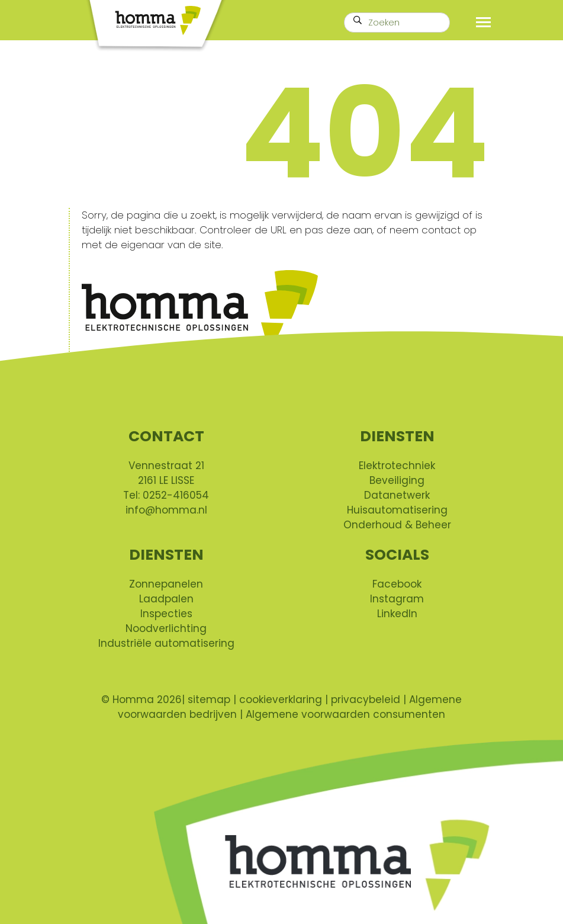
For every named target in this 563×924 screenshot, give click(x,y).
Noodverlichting (166, 628)
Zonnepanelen (166, 584)
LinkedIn (397, 614)
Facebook (397, 584)
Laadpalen (166, 599)
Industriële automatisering (166, 643)
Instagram (397, 599)
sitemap (210, 700)
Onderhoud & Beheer (397, 525)
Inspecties (166, 614)
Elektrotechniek (397, 466)
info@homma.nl (166, 510)
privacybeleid (366, 700)
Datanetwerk (397, 495)
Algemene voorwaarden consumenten (345, 714)
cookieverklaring (281, 700)
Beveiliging (397, 480)
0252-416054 (176, 495)
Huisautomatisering (397, 510)
